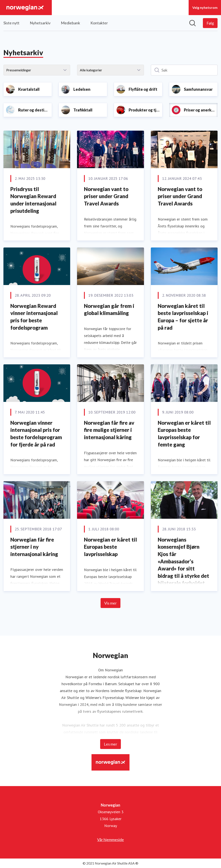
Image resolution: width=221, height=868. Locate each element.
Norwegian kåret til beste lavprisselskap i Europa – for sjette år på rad (183, 317)
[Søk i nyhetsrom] (193, 23)
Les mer (110, 744)
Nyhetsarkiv (40, 23)
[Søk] (184, 70)
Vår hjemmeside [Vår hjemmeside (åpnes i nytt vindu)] (110, 840)
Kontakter (99, 23)
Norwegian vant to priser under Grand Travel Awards (106, 196)
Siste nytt (11, 23)
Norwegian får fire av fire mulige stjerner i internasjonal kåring (109, 430)
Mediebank (70, 23)
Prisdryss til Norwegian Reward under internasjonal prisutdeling (33, 200)
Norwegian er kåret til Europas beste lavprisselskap (110, 547)
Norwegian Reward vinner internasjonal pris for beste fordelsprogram (34, 317)
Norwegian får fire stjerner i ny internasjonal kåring (34, 547)
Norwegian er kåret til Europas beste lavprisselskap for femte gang (184, 434)
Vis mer (110, 603)
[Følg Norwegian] (210, 23)
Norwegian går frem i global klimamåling (109, 309)
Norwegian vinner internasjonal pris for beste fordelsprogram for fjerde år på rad (36, 434)
